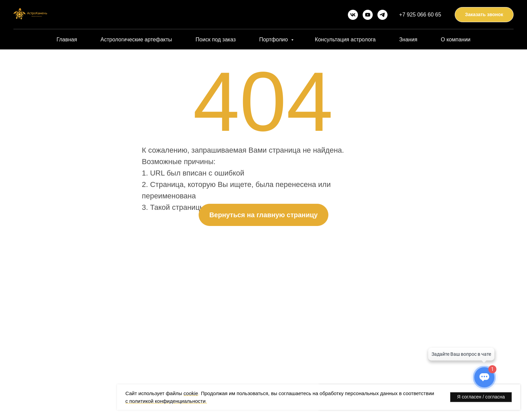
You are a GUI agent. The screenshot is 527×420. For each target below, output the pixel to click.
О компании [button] (456, 40)
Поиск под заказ (216, 40)
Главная (67, 40)
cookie (191, 393)
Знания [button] (408, 40)
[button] (484, 15)
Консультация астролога (345, 40)
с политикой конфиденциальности (166, 401)
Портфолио (274, 40)
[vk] (353, 15)
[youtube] (368, 15)
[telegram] (382, 15)
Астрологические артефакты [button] (136, 40)
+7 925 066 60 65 (420, 15)
